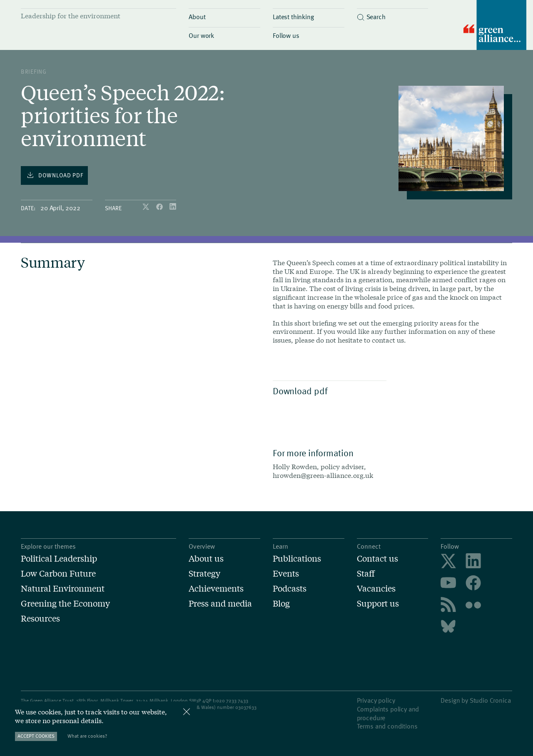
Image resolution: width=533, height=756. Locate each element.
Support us (378, 603)
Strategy (204, 573)
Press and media (220, 603)
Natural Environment (63, 588)
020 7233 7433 (232, 700)
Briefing (34, 71)
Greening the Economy (65, 603)
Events (286, 573)
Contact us (377, 558)
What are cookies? (87, 736)
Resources (40, 618)
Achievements (216, 588)
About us (206, 558)
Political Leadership (59, 558)
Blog (281, 603)
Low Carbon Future (58, 573)
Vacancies (376, 588)
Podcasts (290, 588)
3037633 (247, 707)
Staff (366, 573)
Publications (297, 558)
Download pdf (328, 390)
